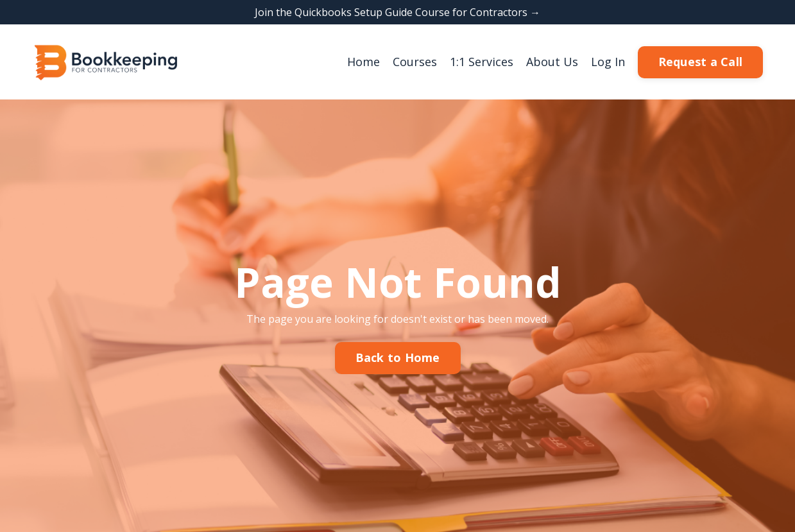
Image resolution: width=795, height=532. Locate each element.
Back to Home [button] (398, 357)
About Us (552, 62)
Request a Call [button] (701, 62)
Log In (608, 62)
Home (363, 62)
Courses (415, 62)
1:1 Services (482, 62)
